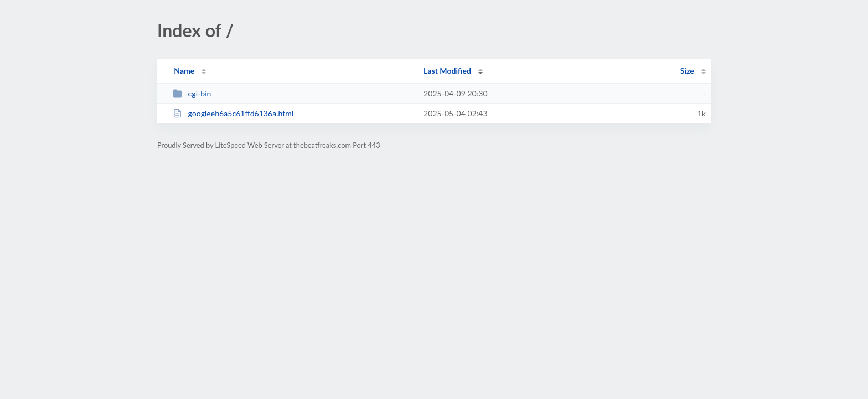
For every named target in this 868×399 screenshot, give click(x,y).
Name (184, 71)
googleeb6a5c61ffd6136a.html (233, 113)
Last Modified (447, 71)
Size (687, 71)
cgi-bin (192, 93)
